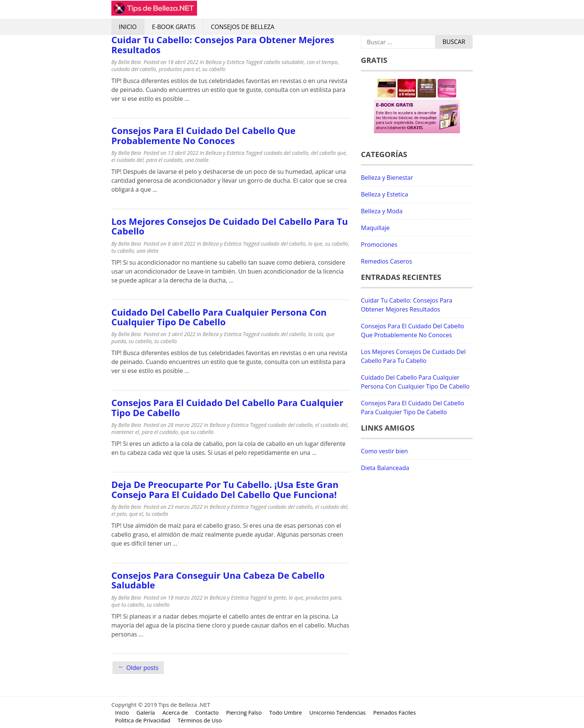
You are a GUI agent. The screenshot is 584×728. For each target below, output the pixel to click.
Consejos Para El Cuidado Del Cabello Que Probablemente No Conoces (203, 135)
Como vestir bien (384, 451)
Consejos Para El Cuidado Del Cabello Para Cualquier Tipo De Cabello (227, 407)
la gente (277, 598)
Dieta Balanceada (385, 468)
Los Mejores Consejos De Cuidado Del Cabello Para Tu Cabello (230, 226)
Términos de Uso (200, 720)
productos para (323, 598)
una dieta (148, 251)
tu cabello (123, 251)
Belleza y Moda (382, 211)
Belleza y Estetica (225, 62)
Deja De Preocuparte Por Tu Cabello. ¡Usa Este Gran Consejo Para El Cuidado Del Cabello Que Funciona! (225, 489)
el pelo (119, 514)
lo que (315, 244)
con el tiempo (322, 62)
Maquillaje (375, 228)
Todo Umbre (286, 712)
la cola (316, 334)
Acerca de (175, 712)
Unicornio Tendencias (338, 712)
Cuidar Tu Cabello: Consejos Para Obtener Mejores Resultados (223, 44)
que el (136, 514)
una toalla (197, 160)
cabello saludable (284, 62)
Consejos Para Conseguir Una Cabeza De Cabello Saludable (218, 580)
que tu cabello (128, 605)
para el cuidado (164, 160)
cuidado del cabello (134, 69)
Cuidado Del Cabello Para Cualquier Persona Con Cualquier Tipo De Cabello (219, 317)
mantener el (125, 432)
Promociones (379, 245)
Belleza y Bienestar (387, 178)
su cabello (214, 69)
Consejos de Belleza (243, 27)
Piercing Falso (244, 712)
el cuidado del (127, 160)
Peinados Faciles (394, 712)
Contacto (207, 712)
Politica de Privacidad (143, 720)
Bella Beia (129, 62)
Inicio (128, 27)
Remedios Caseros (386, 261)
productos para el (179, 69)
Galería (146, 712)
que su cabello (197, 432)
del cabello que (328, 153)
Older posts (142, 668)
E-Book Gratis (174, 27)
